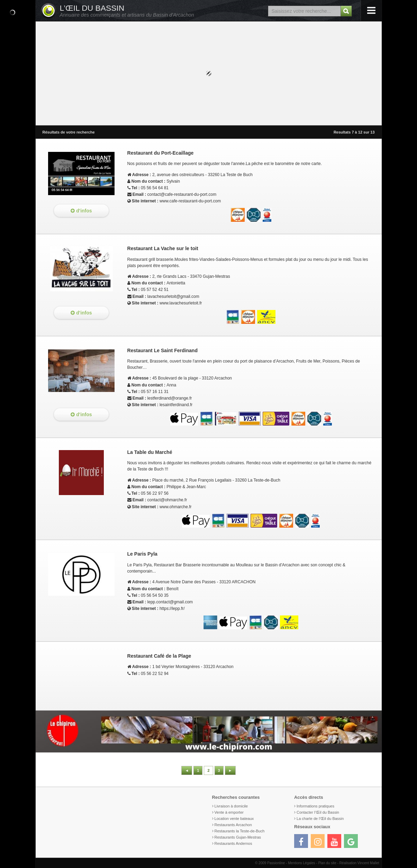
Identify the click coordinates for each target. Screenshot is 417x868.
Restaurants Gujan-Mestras (238, 837)
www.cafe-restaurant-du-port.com (190, 201)
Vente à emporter (229, 812)
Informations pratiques (315, 806)
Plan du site (327, 863)
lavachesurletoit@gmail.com (173, 296)
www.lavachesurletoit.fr (181, 303)
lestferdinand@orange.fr (170, 398)
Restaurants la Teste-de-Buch (240, 831)
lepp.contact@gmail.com (170, 602)
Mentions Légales (301, 863)
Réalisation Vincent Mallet (359, 863)
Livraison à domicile (231, 806)
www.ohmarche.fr (176, 507)
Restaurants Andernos (233, 843)
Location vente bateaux (234, 819)
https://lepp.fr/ (172, 609)
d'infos (81, 211)
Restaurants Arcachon (233, 825)
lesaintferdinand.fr (176, 405)
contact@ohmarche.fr (167, 500)
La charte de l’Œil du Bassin (320, 819)
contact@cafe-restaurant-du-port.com (182, 194)
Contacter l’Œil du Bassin (318, 812)
